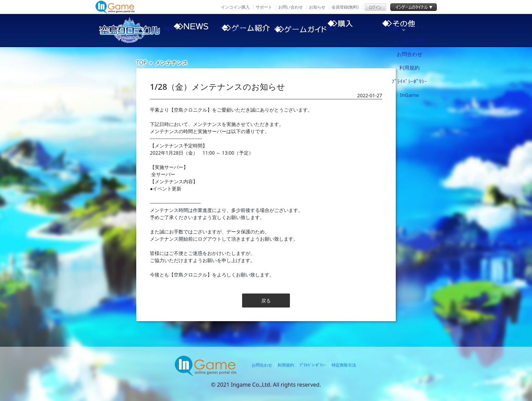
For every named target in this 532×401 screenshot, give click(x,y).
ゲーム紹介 (242, 30)
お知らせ (317, 7)
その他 (416, 30)
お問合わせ (262, 365)
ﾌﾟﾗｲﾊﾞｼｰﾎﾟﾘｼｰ (313, 365)
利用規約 (286, 365)
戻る (266, 300)
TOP (142, 62)
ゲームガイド (300, 30)
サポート (264, 7)
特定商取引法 (344, 365)
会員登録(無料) (345, 7)
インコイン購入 (235, 7)
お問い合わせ (291, 7)
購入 (358, 30)
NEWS (184, 30)
